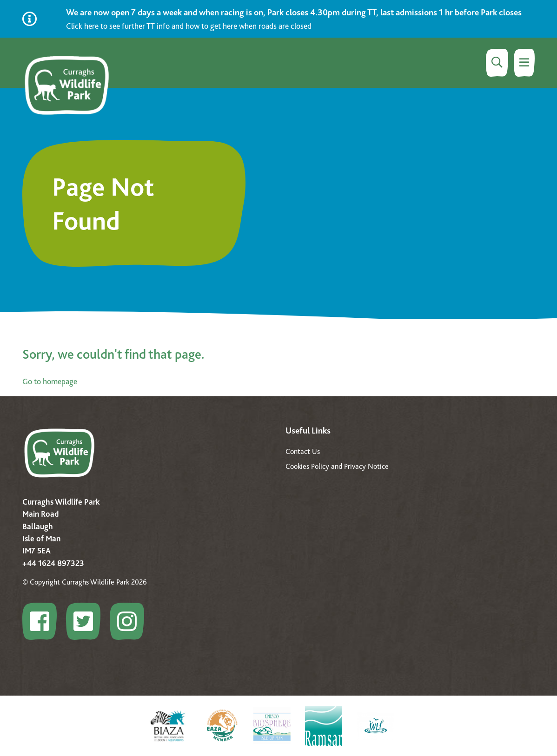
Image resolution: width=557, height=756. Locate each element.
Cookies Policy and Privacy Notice (337, 466)
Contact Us (303, 451)
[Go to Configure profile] (43, 621)
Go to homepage (50, 381)
